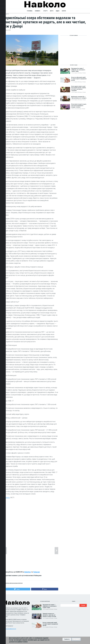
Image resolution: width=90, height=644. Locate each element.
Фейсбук (28, 572)
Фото (52, 11)
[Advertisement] (31, 520)
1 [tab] (29, 564)
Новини (37, 11)
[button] (17, 589)
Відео (58, 11)
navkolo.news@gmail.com (10, 629)
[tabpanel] (31, 551)
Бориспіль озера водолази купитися (13, 583)
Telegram (36, 572)
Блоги (64, 11)
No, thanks (76, 639)
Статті (45, 11)
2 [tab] (31, 564)
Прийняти (67, 639)
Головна (30, 11)
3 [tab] (32, 564)
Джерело (6, 497)
